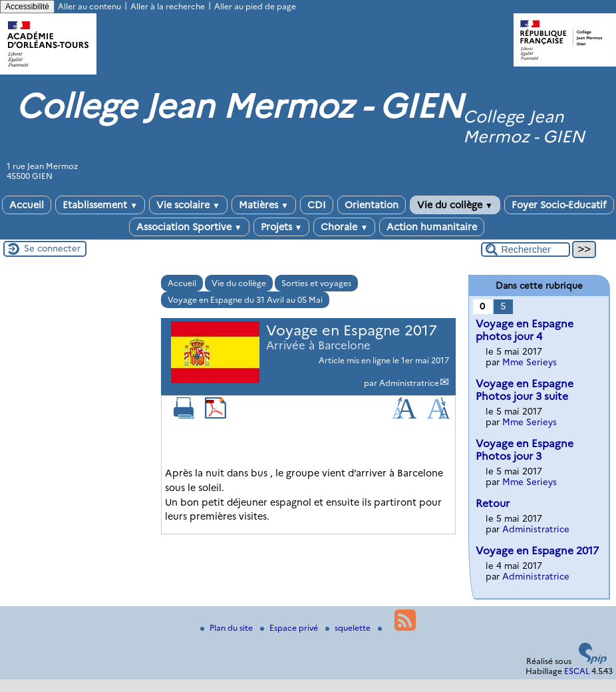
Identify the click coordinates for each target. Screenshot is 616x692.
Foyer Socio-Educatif (559, 205)
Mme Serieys (530, 362)
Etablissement (100, 205)
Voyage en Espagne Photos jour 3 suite (525, 390)
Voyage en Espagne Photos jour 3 (525, 450)
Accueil (27, 205)
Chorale (344, 227)
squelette (349, 628)
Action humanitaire (432, 227)
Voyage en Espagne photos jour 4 (525, 330)
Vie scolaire (188, 205)
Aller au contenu (89, 6)
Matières (264, 205)
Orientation (372, 205)
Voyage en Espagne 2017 (537, 551)
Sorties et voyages (316, 283)
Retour (493, 503)
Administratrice (409, 383)
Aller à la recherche (168, 6)
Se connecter (52, 248)
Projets (282, 227)
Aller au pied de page (255, 6)
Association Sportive (189, 227)
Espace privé (290, 628)
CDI (317, 205)
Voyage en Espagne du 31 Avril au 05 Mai (245, 300)
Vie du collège (455, 205)
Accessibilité (27, 7)
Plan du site (228, 628)
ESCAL (577, 671)
